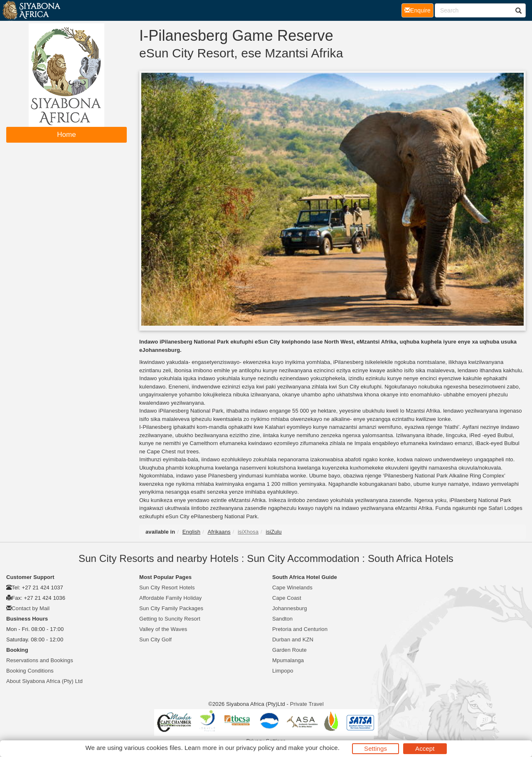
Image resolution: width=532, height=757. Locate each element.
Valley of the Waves (163, 629)
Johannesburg (290, 608)
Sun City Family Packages (171, 608)
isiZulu (273, 532)
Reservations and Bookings (40, 660)
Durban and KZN (293, 639)
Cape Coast (287, 598)
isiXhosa (248, 532)
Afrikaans (219, 532)
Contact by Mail (31, 608)
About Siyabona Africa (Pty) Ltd (44, 681)
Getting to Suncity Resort (170, 619)
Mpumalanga (288, 660)
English (191, 532)
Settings (376, 748)
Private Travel (307, 704)
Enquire (419, 10)
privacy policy (255, 748)
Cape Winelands (292, 588)
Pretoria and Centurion (300, 629)
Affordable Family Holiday (170, 598)
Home (66, 135)
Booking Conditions (30, 671)
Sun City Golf (155, 639)
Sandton (282, 619)
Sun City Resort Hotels (167, 588)
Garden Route (289, 650)
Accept (425, 748)
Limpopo (283, 671)
